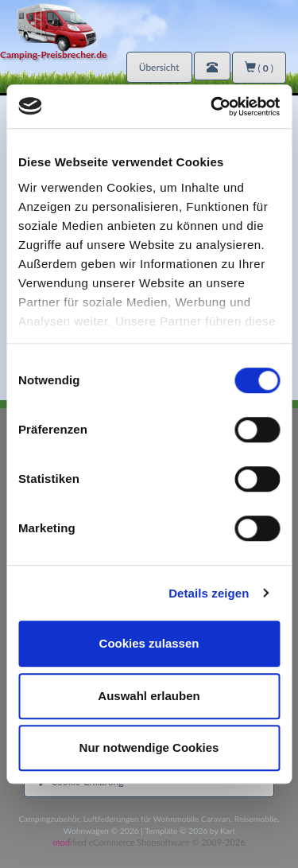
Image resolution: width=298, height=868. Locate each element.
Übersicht (159, 67)
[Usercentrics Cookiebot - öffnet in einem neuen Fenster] (212, 107)
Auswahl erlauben (149, 696)
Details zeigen (209, 593)
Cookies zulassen (149, 643)
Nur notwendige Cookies (149, 747)
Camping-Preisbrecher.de (53, 54)
